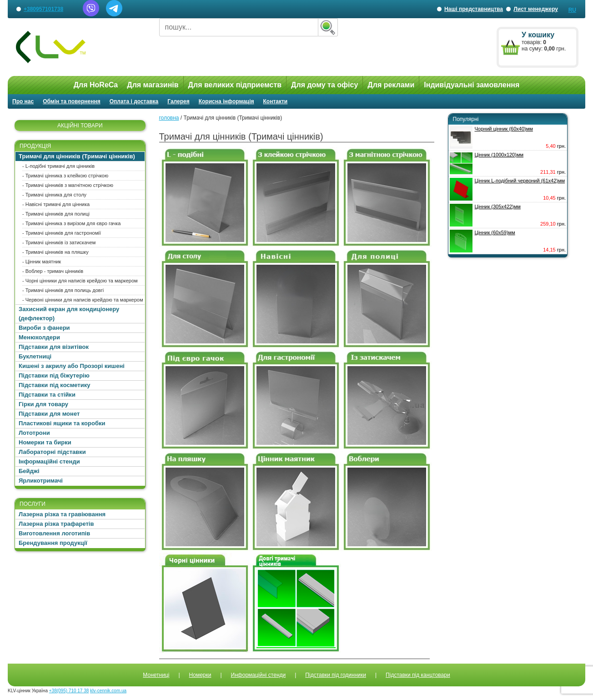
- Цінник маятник (42, 262)
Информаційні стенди (259, 675)
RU (572, 10)
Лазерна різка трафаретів (56, 524)
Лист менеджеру (536, 9)
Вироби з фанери (44, 328)
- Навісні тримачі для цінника (56, 204)
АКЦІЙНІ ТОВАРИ (80, 126)
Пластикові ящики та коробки (62, 423)
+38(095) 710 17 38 (69, 691)
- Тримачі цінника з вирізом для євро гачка (71, 223)
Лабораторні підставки (52, 452)
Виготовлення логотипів (54, 533)
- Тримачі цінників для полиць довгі (63, 290)
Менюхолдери (39, 337)
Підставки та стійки (47, 395)
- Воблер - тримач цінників (53, 271)
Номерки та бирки (45, 442)
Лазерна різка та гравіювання (62, 514)
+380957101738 (43, 9)
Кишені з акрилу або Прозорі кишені (72, 366)
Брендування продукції (53, 543)
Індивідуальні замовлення (472, 85)
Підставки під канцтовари (418, 675)
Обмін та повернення (72, 101)
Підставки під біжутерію (54, 375)
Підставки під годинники (336, 675)
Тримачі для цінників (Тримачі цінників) (77, 156)
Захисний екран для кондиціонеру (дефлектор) (69, 314)
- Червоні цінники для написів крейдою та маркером (83, 300)
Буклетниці (35, 356)
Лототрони (34, 433)
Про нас (23, 101)
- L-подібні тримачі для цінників (58, 166)
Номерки (200, 675)
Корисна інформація (226, 101)
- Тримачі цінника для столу (54, 195)
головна (169, 118)
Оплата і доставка (134, 101)
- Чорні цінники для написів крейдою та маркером (80, 281)
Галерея (178, 101)
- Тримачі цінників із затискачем (59, 242)
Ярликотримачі (41, 481)
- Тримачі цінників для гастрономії (62, 233)
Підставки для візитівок (54, 347)
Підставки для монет (49, 414)
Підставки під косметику (54, 385)
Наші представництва (474, 12)
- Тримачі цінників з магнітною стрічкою (68, 185)
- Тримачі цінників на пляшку (55, 252)
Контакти (276, 101)
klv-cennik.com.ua (108, 691)
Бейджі (29, 471)
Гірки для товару (43, 404)
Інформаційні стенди (49, 461)
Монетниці (156, 675)
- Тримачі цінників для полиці (56, 214)
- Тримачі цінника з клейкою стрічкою (65, 176)
